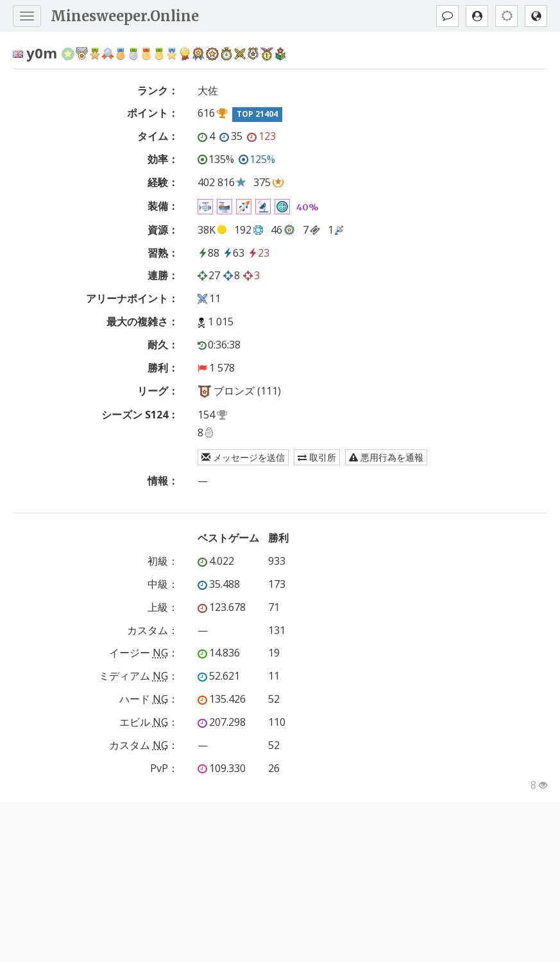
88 (208, 253)
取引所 (317, 457)
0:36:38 (219, 345)
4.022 (216, 561)
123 (261, 136)
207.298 (222, 722)
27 (209, 275)
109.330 (222, 768)
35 (231, 136)
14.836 (219, 653)
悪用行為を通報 (386, 457)
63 (233, 253)
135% (216, 159)
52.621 (219, 676)
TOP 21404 (257, 114)
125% (257, 159)
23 (259, 253)
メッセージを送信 (243, 457)
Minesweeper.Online (125, 16)
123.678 (222, 607)
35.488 (219, 584)
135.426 (222, 699)
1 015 (221, 322)
